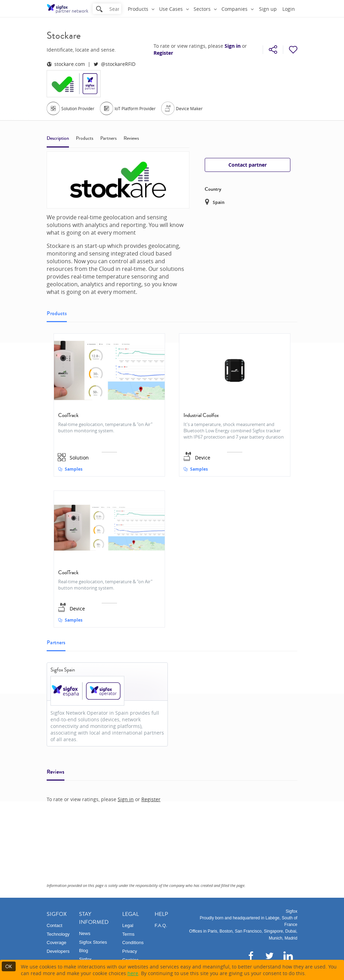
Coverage (56, 943)
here (133, 973)
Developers (58, 951)
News (85, 933)
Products (85, 138)
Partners (108, 138)
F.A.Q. (161, 925)
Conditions (133, 943)
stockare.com (66, 64)
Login (289, 9)
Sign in (233, 46)
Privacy (130, 951)
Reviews (131, 138)
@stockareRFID (114, 64)
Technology (58, 934)
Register (163, 53)
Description (58, 138)
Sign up (268, 9)
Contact (54, 925)
